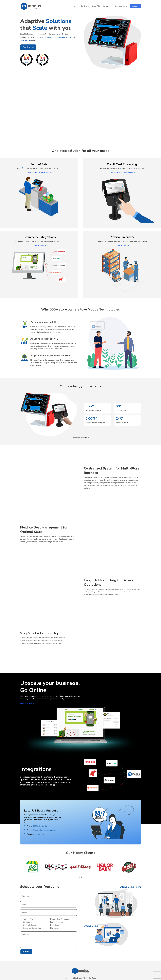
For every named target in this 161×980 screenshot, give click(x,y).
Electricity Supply (28, 925)
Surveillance (26, 922)
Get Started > (34, 173)
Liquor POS (96, 6)
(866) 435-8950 (40, 826)
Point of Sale (27, 919)
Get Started (28, 47)
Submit (26, 952)
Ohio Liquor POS (80, 978)
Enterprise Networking (30, 928)
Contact (106, 6)
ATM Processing (57, 922)
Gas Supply (54, 925)
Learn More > (47, 173)
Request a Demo (121, 6)
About (76, 6)
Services (84, 6)
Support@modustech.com (44, 830)
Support (135, 6)
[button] (81, 877)
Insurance (54, 928)
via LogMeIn (40, 834)
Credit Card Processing (59, 919)
